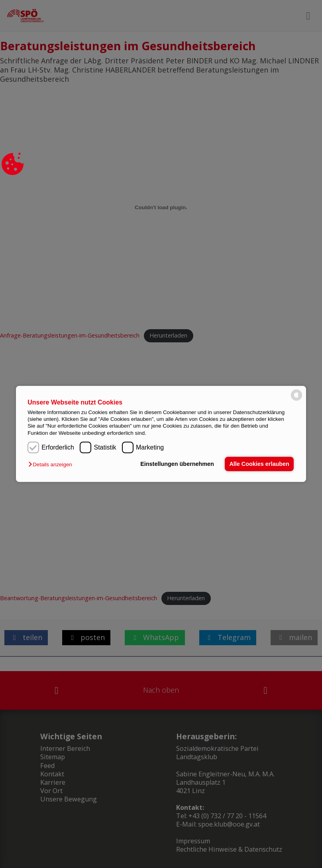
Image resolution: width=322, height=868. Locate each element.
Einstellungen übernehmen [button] (177, 464)
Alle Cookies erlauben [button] (259, 464)
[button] (52, 465)
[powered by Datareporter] (296, 400)
